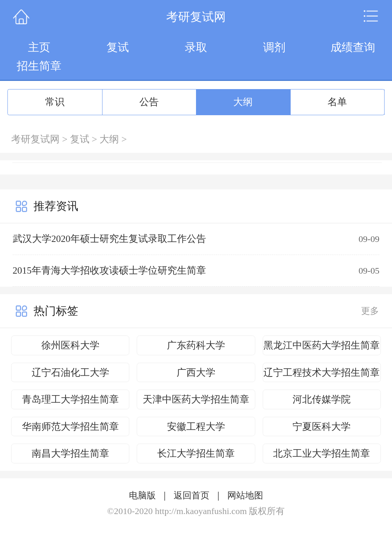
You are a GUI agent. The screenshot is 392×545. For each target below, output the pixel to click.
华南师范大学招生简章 (70, 427)
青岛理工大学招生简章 (70, 399)
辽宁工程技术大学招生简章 (322, 373)
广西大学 (196, 373)
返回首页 (192, 495)
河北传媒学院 (322, 399)
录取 (196, 47)
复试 (118, 47)
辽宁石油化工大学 (70, 373)
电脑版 (142, 495)
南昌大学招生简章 (70, 453)
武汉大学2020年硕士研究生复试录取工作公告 (109, 239)
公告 (149, 102)
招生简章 (39, 66)
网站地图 (245, 495)
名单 (337, 102)
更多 (370, 311)
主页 (39, 47)
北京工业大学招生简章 (322, 453)
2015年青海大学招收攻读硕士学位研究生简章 (109, 270)
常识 (55, 102)
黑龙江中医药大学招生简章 (322, 345)
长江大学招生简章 (196, 453)
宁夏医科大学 (322, 427)
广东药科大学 (196, 345)
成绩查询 (353, 47)
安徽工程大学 (196, 427)
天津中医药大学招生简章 (196, 399)
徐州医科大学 (70, 345)
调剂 (274, 47)
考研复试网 (35, 139)
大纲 (243, 102)
